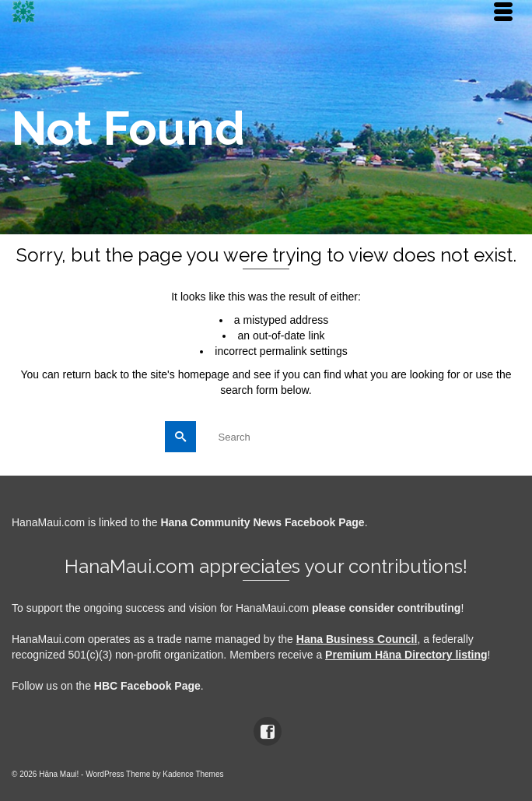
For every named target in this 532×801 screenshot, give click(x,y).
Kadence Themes (193, 774)
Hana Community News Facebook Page (262, 522)
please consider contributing (386, 608)
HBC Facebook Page (147, 686)
